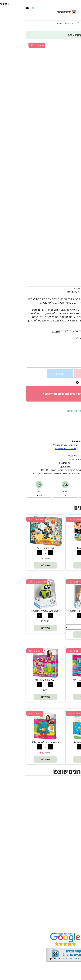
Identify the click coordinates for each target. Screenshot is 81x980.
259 (61, 559)
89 (22, 690)
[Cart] (1, 9)
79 (24, 753)
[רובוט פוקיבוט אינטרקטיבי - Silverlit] (60, 608)
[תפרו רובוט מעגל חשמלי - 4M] (21, 740)
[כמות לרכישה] (76, 373)
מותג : (75, 355)
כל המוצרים (72, 794)
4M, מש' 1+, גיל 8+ (50, 651)
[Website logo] (42, 12)
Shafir (75, 868)
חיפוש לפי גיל (71, 819)
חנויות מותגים (71, 816)
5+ (60, 349)
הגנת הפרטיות (71, 923)
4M (76, 840)
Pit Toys (73, 886)
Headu (74, 861)
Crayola (73, 872)
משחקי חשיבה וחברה (67, 798)
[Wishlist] (7, 9)
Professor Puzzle (68, 879)
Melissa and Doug (68, 890)
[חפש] (77, 9)
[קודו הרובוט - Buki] (21, 545)
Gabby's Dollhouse (67, 850)
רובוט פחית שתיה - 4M (21, 680)
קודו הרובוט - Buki (21, 548)
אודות (75, 916)
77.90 (22, 621)
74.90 (61, 621)
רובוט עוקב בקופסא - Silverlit (21, 611)
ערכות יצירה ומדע (69, 802)
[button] (60, 565)
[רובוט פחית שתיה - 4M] (21, 677)
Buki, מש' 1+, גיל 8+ (51, 519)
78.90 (61, 690)
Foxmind (73, 865)
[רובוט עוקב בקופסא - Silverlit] (21, 608)
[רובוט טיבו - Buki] (60, 545)
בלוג (76, 978)
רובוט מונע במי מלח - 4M (60, 742)
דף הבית (74, 913)
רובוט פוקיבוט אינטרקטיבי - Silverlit (60, 611)
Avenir (74, 847)
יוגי (77, 843)
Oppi (75, 857)
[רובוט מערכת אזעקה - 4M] (60, 677)
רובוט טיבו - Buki (60, 548)
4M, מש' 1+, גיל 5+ (12, 45)
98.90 (75, 364)
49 (18, 753)
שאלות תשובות (70, 927)
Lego (75, 882)
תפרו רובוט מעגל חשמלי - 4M (21, 742)
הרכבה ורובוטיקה (69, 805)
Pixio (75, 875)
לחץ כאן (31, 331)
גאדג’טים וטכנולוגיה (68, 812)
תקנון (75, 920)
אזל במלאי (73, 44)
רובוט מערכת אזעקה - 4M (60, 680)
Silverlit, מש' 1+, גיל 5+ (12, 582)
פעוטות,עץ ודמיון (69, 809)
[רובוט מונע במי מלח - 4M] (60, 740)
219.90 (22, 559)
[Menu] (80, 9)
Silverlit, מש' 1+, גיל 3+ (52, 582)
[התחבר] (4, 9)
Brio (76, 854)
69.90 (61, 753)
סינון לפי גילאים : (70, 349)
